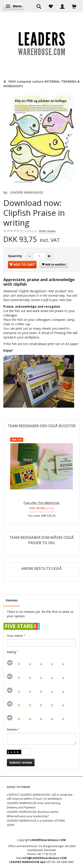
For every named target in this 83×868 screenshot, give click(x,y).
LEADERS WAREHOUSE (26, 192)
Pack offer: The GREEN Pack (41, 503)
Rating (11, 652)
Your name (15, 636)
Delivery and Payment (21, 807)
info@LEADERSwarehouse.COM (44, 858)
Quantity (15, 256)
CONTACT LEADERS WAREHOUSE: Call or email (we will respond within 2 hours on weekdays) (40, 797)
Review (12, 729)
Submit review (21, 762)
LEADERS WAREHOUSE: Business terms (33, 812)
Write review (47, 231)
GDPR (11, 825)
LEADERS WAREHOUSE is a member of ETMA (36, 821)
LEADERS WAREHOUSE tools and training (34, 803)
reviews (28, 231)
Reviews (12, 600)
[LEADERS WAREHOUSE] (41, 43)
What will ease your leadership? (28, 816)
